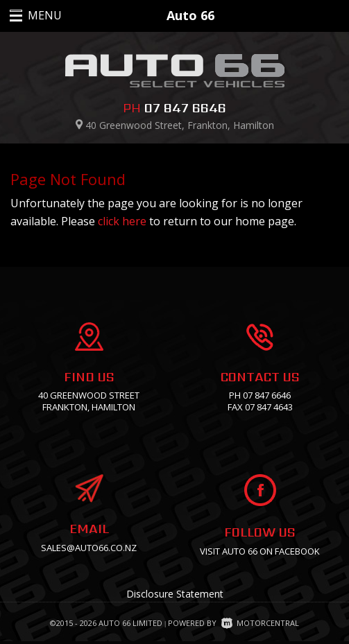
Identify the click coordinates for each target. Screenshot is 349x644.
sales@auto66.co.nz (89, 548)
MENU (29, 15)
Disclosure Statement (175, 594)
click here (122, 221)
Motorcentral (260, 623)
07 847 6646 (185, 108)
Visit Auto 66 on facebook (260, 551)
